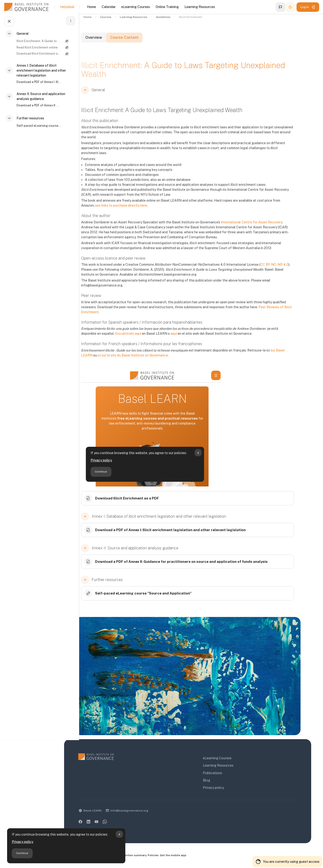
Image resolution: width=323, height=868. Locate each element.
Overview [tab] (111, 43)
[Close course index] (9, 23)
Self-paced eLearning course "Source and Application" (37, 127)
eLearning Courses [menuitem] (136, 7)
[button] (280, 7)
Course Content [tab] (145, 43)
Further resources (30, 120)
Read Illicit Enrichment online (36, 49)
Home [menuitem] (92, 7)
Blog (218, 781)
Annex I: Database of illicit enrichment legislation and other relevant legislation (41, 72)
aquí (190, 339)
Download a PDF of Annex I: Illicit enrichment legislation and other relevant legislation (37, 83)
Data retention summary (153, 856)
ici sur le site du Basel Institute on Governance (149, 360)
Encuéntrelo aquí (144, 339)
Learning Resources (230, 767)
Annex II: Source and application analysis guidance (40, 98)
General (22, 35)
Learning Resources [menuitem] (200, 7)
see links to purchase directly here (137, 210)
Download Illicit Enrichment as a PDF (37, 55)
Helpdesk (67, 7)
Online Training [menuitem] (167, 7)
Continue (22, 853)
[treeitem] (39, 47)
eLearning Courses (229, 759)
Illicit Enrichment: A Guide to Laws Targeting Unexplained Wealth (37, 42)
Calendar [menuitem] (109, 7)
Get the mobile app (198, 856)
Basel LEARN (115, 812)
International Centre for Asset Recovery (267, 227)
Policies (177, 856)
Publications (224, 774)
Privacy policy (23, 842)
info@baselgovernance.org (152, 812)
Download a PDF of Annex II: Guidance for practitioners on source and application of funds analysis (37, 107)
